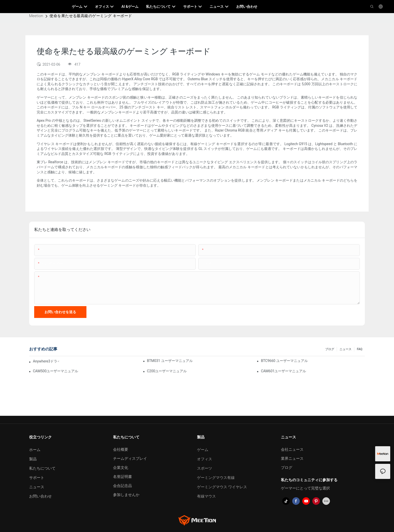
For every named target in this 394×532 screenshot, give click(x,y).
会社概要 (121, 449)
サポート (37, 478)
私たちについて (42, 468)
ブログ (330, 349)
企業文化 (121, 468)
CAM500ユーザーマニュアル (56, 371)
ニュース (346, 349)
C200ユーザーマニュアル (167, 371)
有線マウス (206, 496)
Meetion (36, 16)
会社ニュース (292, 449)
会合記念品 (122, 486)
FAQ (360, 349)
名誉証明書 (122, 477)
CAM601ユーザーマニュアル (283, 371)
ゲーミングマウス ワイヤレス (222, 487)
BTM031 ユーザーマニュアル (170, 361)
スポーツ (205, 468)
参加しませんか (126, 495)
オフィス (205, 459)
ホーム (35, 450)
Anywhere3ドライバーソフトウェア (46, 361)
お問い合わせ (40, 496)
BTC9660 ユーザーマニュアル (284, 361)
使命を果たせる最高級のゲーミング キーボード (91, 16)
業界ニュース (292, 459)
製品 (33, 459)
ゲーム (203, 450)
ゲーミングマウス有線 (216, 478)
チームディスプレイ (130, 459)
